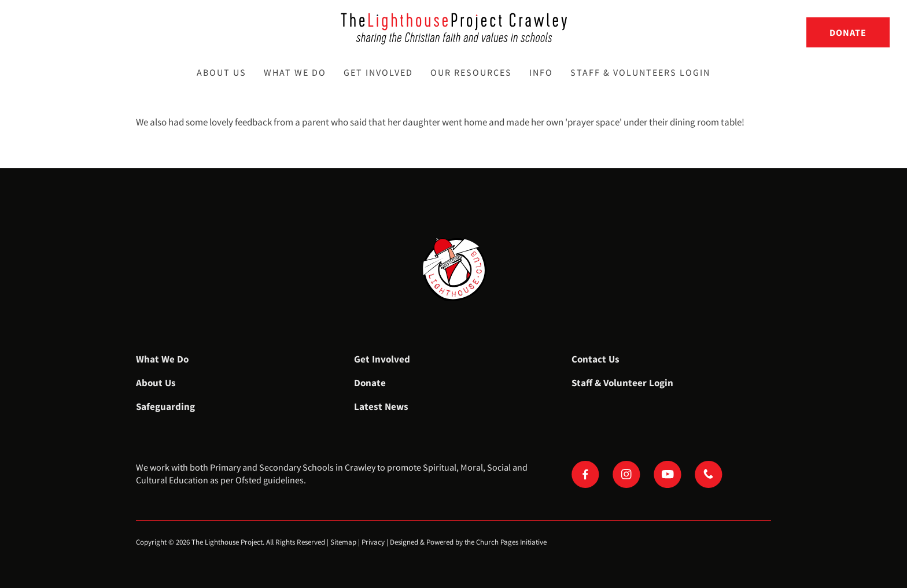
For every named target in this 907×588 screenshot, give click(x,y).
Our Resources (471, 72)
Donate (848, 32)
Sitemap (343, 542)
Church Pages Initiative (511, 542)
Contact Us (596, 359)
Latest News (381, 406)
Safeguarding (165, 406)
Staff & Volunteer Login (622, 383)
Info (541, 72)
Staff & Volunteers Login (640, 72)
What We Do (295, 72)
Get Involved (378, 72)
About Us (222, 72)
